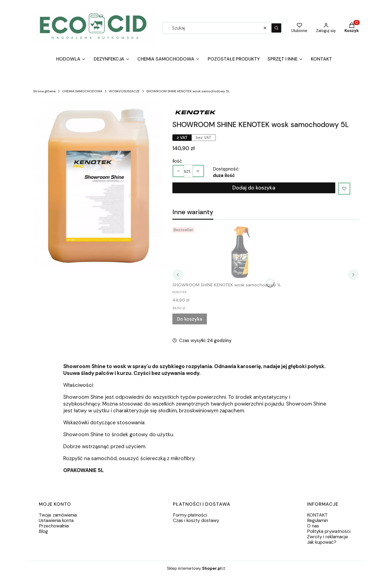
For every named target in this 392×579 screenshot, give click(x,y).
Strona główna (44, 91)
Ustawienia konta (56, 520)
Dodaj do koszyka (254, 188)
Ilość (177, 161)
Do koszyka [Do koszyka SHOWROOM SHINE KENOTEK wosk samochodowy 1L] (190, 319)
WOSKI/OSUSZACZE (124, 91)
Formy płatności (190, 515)
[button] (276, 28)
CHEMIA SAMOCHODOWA (82, 91)
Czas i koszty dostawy (196, 520)
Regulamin (317, 520)
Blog (43, 531)
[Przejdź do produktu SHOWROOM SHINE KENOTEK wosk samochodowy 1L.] (240, 252)
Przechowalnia (54, 526)
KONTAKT (317, 515)
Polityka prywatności (329, 531)
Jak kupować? (322, 542)
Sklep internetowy (194, 568)
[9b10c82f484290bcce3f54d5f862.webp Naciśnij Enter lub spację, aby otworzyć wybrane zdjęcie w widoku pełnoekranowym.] (99, 186)
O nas (313, 526)
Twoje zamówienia (58, 515)
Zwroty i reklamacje (328, 537)
